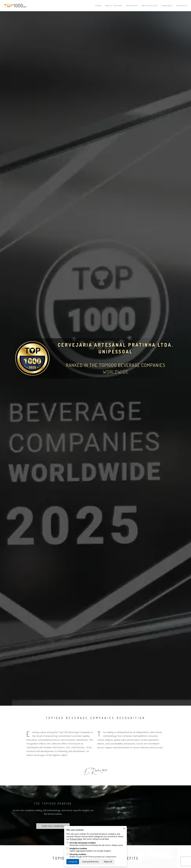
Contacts (182, 6)
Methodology (150, 6)
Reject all (108, 862)
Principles (132, 6)
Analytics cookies (78, 848)
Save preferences (90, 862)
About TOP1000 (114, 6)
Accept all (73, 862)
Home (98, 6)
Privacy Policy (76, 839)
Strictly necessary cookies (83, 843)
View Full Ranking (53, 826)
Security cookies (78, 854)
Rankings (167, 6)
